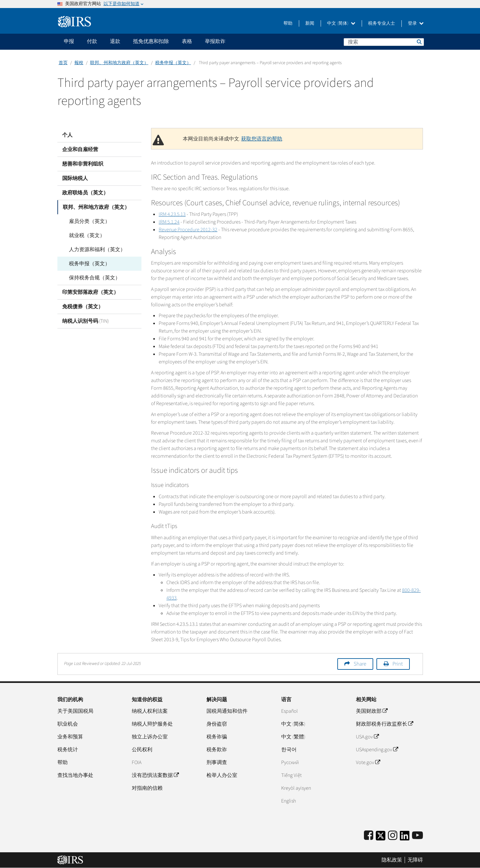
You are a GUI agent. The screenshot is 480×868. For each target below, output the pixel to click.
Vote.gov (368, 762)
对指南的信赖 (147, 788)
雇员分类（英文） (88, 221)
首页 (63, 63)
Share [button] (360, 664)
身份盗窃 (217, 724)
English (289, 801)
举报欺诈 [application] (215, 41)
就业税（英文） (85, 235)
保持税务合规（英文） (93, 278)
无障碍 (415, 860)
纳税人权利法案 (150, 711)
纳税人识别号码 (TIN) (85, 321)
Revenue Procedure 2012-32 (188, 230)
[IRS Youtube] (417, 836)
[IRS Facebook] (369, 836)
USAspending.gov (377, 750)
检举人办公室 (222, 775)
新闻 (310, 23)
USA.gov (367, 737)
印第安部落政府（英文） (90, 292)
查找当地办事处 (75, 775)
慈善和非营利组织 (83, 164)
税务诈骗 (217, 737)
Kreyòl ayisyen (296, 788)
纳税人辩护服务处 (152, 724)
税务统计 (68, 750)
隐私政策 (392, 860)
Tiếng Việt (291, 775)
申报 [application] (69, 41)
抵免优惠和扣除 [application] (151, 41)
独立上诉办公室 (150, 737)
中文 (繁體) (293, 737)
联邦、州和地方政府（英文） (119, 63)
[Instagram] (393, 836)
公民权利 (142, 750)
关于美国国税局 (75, 711)
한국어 (289, 750)
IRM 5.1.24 (169, 222)
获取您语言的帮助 (262, 139)
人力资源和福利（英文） (95, 250)
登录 (416, 23)
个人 (67, 135)
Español (290, 711)
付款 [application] (92, 41)
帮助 (288, 23)
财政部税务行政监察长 (384, 724)
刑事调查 (217, 762)
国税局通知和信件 (227, 711)
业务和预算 (70, 737)
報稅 (79, 63)
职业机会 (68, 724)
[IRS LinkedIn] (405, 838)
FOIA (137, 762)
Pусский (290, 762)
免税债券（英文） (83, 307)
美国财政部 (372, 711)
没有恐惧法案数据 (155, 775)
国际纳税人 (75, 178)
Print (398, 664)
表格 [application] (187, 41)
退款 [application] (115, 41)
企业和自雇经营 (80, 149)
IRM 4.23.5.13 (172, 214)
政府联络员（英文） (85, 193)
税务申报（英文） (173, 63)
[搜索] (384, 42)
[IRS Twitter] (381, 838)
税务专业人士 (382, 23)
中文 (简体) (341, 23)
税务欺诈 (217, 750)
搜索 (419, 42)
